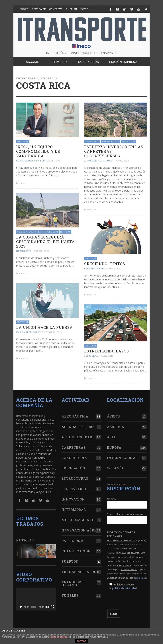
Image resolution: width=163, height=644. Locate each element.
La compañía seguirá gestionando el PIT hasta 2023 (45, 241)
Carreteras (92, 141)
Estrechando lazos (107, 350)
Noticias (65, 231)
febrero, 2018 (54, 331)
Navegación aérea (80, 529)
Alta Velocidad (77, 436)
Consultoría (74, 457)
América (22, 231)
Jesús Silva (91, 355)
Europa (114, 446)
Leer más (22, 183)
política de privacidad (124, 587)
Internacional (111, 141)
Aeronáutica (75, 416)
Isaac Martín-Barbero (30, 331)
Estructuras (75, 478)
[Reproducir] (21, 606)
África (114, 416)
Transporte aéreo (80, 571)
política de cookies (58, 637)
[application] (36, 599)
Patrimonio (73, 540)
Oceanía (115, 467)
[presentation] (135, 599)
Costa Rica (36, 231)
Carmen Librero (94, 268)
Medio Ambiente (78, 519)
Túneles (70, 595)
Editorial (23, 141)
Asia (111, 436)
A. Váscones (91, 161)
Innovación (73, 498)
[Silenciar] (47, 606)
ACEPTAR (81, 641)
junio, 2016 (107, 355)
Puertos (70, 560)
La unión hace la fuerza (44, 326)
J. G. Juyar (107, 161)
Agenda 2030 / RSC (79, 426)
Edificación (73, 467)
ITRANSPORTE (24, 250)
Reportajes (128, 141)
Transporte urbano (74, 583)
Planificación (76, 550)
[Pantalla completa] (52, 606)
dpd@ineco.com (140, 577)
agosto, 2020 (41, 250)
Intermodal (51, 231)
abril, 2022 (54, 161)
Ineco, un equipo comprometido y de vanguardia (38, 151)
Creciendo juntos (105, 263)
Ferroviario (74, 488)
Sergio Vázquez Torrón (30, 161)
